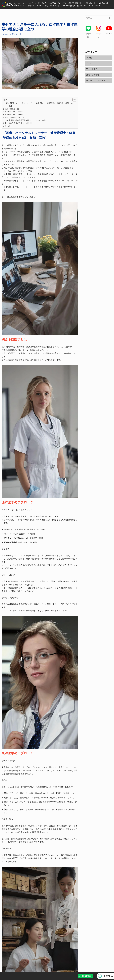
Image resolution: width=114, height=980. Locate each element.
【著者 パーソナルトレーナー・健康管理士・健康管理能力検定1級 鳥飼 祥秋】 (41, 105)
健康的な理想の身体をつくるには (80, 3)
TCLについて (89, 6)
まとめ (7, 126)
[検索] (96, 18)
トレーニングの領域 (101, 3)
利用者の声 (42, 3)
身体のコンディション (95, 80)
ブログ (98, 6)
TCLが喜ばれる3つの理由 (57, 3)
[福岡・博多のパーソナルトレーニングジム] (13, 4)
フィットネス (92, 69)
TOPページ (32, 3)
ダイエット (17, 34)
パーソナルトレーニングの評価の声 (62, 6)
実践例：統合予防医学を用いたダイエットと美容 (27, 120)
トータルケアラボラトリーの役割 (18, 123)
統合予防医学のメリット (15, 117)
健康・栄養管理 (93, 75)
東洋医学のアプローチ (14, 115)
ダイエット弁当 (42, 6)
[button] (73, 100)
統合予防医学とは (12, 109)
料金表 (79, 6)
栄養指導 (32, 6)
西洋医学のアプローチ (14, 112)
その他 (89, 58)
